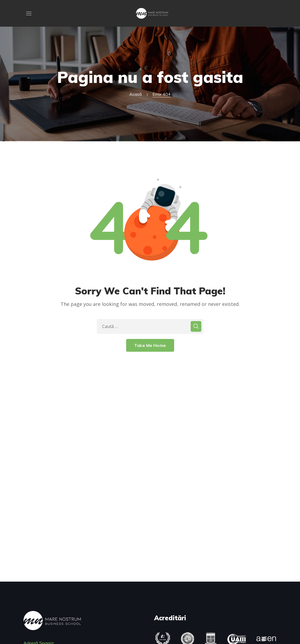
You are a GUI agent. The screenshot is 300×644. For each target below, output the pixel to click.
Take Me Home (150, 345)
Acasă (136, 94)
